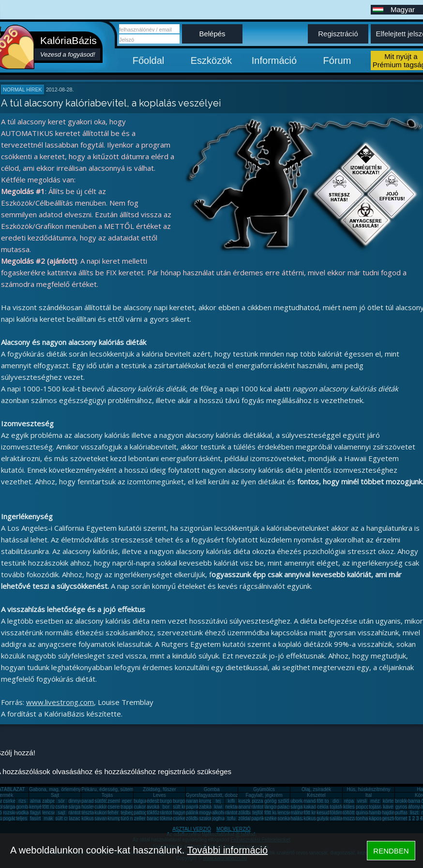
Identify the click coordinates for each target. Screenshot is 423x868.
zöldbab (247, 813)
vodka (23, 813)
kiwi (219, 807)
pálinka (194, 813)
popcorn (364, 807)
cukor (140, 807)
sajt (61, 813)
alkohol (220, 813)
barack (154, 818)
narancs (195, 801)
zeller (140, 818)
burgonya (170, 801)
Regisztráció (338, 34)
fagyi (35, 813)
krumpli (207, 801)
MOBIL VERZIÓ (234, 829)
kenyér (36, 807)
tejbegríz (130, 813)
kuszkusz (248, 801)
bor (166, 807)
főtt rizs (50, 807)
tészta (88, 813)
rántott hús (263, 807)
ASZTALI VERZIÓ (192, 829)
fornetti (402, 818)
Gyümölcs (264, 789)
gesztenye (393, 818)
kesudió (325, 813)
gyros (401, 807)
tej (219, 801)
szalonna (209, 818)
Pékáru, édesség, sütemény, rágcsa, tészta (128, 789)
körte (388, 801)
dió (336, 801)
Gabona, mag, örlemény (55, 789)
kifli (231, 801)
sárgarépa (79, 807)
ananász (247, 807)
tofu (232, 818)
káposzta (378, 818)
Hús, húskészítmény (368, 789)
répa (349, 801)
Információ (274, 60)
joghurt (219, 818)
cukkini (102, 807)
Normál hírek (23, 90)
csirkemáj (65, 807)
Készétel (316, 795)
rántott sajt (236, 813)
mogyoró (208, 813)
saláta (336, 818)
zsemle (115, 801)
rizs (22, 801)
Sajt (55, 795)
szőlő (283, 801)
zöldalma (248, 818)
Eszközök (211, 60)
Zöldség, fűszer (159, 789)
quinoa (363, 813)
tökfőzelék (158, 813)
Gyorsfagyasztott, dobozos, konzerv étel (229, 795)
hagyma (181, 813)
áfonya (415, 807)
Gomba (212, 789)
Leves (159, 795)
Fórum (337, 60)
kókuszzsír (93, 818)
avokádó (156, 807)
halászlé (299, 818)
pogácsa (12, 818)
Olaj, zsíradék (316, 789)
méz (375, 801)
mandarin (314, 801)
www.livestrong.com (60, 702)
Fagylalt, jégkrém (264, 795)
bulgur (140, 801)
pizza (257, 801)
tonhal (362, 818)
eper (127, 801)
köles (349, 807)
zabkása (208, 807)
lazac (74, 818)
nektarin (234, 807)
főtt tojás (326, 801)
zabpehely (53, 801)
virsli (362, 801)
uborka (298, 801)
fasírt (35, 818)
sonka (284, 818)
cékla (323, 807)
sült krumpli (185, 807)
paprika (194, 807)
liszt (414, 813)
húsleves (91, 807)
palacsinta (288, 807)
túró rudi (129, 818)
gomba (23, 807)
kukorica (103, 813)
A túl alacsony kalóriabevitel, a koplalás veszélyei (111, 103)
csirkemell (14, 801)
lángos (271, 807)
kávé (388, 807)
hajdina (390, 813)
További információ (227, 850)
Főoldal (149, 60)
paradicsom (94, 801)
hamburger (380, 813)
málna (297, 813)
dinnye (75, 801)
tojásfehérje (342, 807)
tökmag (168, 818)
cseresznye (120, 807)
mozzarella (354, 818)
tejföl (257, 813)
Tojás (107, 795)
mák (49, 818)
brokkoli (403, 801)
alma (35, 801)
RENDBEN (391, 851)
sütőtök (102, 801)
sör (61, 801)
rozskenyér (15, 813)
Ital (369, 795)
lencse (49, 813)
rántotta (168, 813)
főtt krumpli (315, 813)
